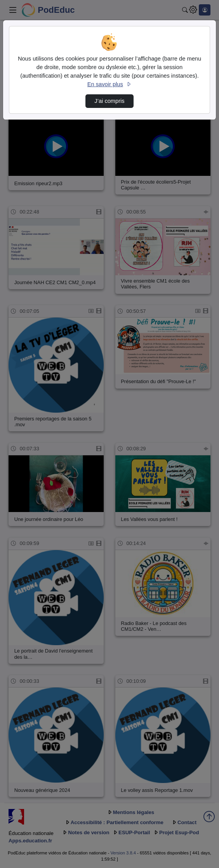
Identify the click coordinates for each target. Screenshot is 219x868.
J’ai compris (109, 101)
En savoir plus (109, 84)
